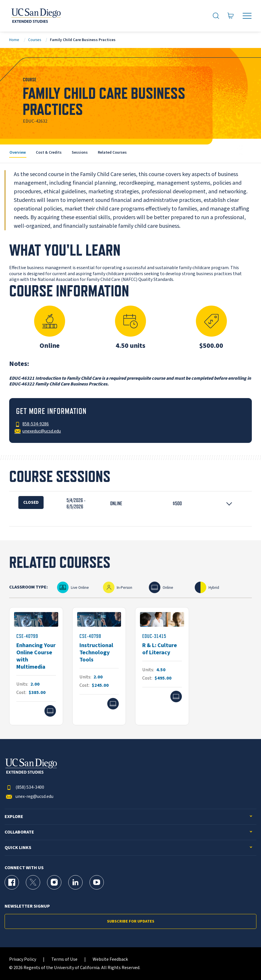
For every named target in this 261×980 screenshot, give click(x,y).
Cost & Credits (49, 152)
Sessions (80, 152)
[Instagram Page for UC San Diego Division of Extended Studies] (54, 882)
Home (14, 40)
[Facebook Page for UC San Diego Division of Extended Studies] (12, 882)
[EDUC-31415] (162, 666)
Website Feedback (110, 959)
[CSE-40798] (99, 666)
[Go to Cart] (231, 16)
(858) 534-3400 (24, 787)
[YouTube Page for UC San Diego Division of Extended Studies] (97, 882)
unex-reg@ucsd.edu (29, 797)
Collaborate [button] (19, 832)
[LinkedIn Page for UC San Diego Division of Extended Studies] (75, 882)
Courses (35, 40)
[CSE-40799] (36, 666)
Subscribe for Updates (131, 921)
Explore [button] (14, 817)
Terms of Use (64, 959)
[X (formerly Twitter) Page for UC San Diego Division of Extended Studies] (33, 882)
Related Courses (112, 152)
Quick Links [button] (18, 848)
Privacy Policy (23, 959)
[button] (130, 504)
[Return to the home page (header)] (36, 16)
